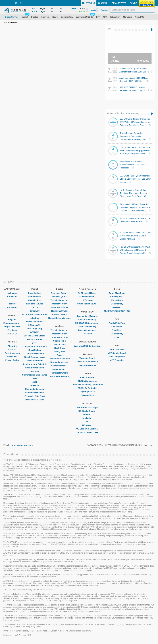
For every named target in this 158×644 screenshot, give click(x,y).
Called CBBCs (87, 395)
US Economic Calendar (87, 429)
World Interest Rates (35, 400)
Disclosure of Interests (59, 359)
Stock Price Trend (59, 337)
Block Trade (59, 348)
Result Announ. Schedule (35, 364)
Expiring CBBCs (87, 392)
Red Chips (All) (35, 329)
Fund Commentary (87, 327)
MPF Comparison (117, 357)
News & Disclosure (59, 362)
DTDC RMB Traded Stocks (35, 314)
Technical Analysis (60, 300)
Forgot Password (12, 327)
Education (12, 307)
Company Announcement (35, 346)
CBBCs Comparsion (87, 381)
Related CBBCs (59, 314)
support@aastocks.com (21, 445)
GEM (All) (35, 332)
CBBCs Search (87, 377)
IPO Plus (35, 371)
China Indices (35, 300)
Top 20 (35, 307)
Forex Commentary (87, 330)
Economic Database (35, 393)
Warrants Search (87, 358)
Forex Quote (117, 297)
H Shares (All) (35, 325)
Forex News (117, 300)
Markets (117, 307)
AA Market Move (59, 366)
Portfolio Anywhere (59, 376)
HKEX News (87, 300)
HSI (109, 29)
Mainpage (12, 293)
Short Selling (35, 350)
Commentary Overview (87, 316)
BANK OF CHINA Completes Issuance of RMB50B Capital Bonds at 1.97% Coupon (135, 90)
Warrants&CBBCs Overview (87, 346)
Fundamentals (59, 369)
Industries (35, 318)
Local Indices (35, 293)
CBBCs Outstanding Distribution (87, 385)
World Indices (35, 297)
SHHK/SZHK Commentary (87, 323)
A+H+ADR (35, 386)
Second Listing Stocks (35, 336)
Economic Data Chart (35, 396)
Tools (117, 337)
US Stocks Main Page (87, 407)
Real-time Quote (60, 293)
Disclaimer (12, 357)
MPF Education (117, 360)
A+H (35, 378)
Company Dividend (35, 354)
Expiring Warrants (87, 365)
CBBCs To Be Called (87, 388)
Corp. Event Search (35, 368)
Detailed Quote (59, 297)
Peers (59, 355)
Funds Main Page (117, 323)
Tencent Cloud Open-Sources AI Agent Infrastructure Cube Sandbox (135, 72)
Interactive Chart (59, 304)
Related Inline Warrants (59, 318)
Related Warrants (59, 311)
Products (12, 304)
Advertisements (12, 353)
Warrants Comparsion (87, 362)
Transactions (59, 344)
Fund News (117, 330)
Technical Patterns (59, 373)
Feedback (12, 330)
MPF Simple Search (117, 353)
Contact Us (12, 334)
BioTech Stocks (35, 339)
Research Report (35, 361)
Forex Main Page (117, 293)
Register (12, 320)
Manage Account (12, 323)
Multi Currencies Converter (117, 311)
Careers (12, 350)
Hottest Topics (123, 114)
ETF (35, 343)
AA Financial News (87, 293)
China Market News (87, 304)
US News (87, 425)
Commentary (117, 304)
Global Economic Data (87, 432)
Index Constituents (35, 322)
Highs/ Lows (35, 311)
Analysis (87, 418)
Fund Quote (117, 327)
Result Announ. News (35, 357)
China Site (12, 297)
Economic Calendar (35, 389)
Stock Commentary (87, 320)
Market (87, 415)
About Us (12, 346)
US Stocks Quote (87, 411)
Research (87, 334)
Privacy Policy (12, 360)
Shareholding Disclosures (35, 375)
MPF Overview (117, 350)
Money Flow (59, 352)
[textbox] (132, 10)
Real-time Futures (35, 304)
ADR (35, 382)
